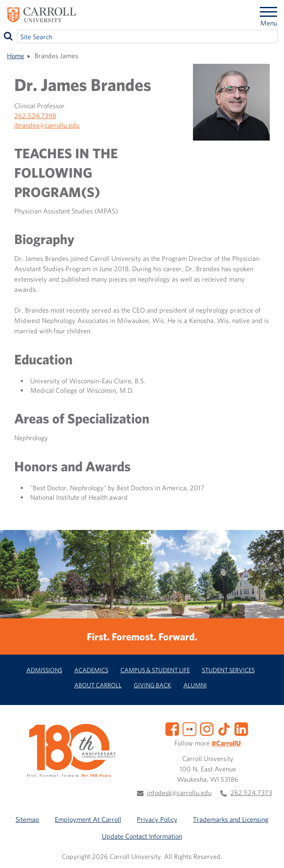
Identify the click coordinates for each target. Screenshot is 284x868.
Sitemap (27, 819)
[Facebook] (172, 728)
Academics (91, 670)
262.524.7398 (35, 116)
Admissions (44, 670)
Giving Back (153, 685)
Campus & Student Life (155, 670)
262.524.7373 (251, 793)
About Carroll (98, 685)
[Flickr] (189, 728)
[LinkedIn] (241, 728)
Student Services (228, 670)
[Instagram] (207, 728)
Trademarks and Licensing (231, 819)
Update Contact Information (142, 836)
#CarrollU (226, 743)
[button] (268, 852)
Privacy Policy (157, 819)
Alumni (195, 685)
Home (16, 56)
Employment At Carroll (88, 819)
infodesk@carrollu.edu (179, 793)
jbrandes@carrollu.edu (47, 125)
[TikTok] (224, 728)
